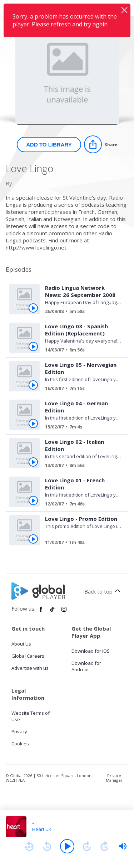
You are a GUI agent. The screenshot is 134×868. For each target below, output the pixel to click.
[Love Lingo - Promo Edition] (80, 543)
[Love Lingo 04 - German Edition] (80, 428)
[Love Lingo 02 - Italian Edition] (80, 466)
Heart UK (42, 829)
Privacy (19, 731)
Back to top (103, 591)
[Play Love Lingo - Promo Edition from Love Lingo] (33, 539)
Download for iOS (91, 651)
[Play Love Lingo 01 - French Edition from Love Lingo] (33, 500)
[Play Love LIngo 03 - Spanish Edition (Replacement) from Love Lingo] (33, 346)
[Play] (67, 846)
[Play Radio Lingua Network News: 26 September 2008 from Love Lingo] (33, 308)
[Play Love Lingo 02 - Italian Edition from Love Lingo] (33, 462)
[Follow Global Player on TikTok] (53, 612)
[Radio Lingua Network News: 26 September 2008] (80, 312)
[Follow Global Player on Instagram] (64, 612)
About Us (21, 644)
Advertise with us (30, 668)
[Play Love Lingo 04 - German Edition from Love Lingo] (33, 423)
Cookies (20, 744)
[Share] (101, 144)
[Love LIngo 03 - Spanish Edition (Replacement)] (80, 351)
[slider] (123, 846)
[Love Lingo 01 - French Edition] (80, 505)
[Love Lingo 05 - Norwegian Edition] (80, 389)
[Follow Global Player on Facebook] (41, 612)
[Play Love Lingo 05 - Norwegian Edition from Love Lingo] (33, 385)
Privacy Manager (114, 778)
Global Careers (28, 656)
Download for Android (86, 666)
